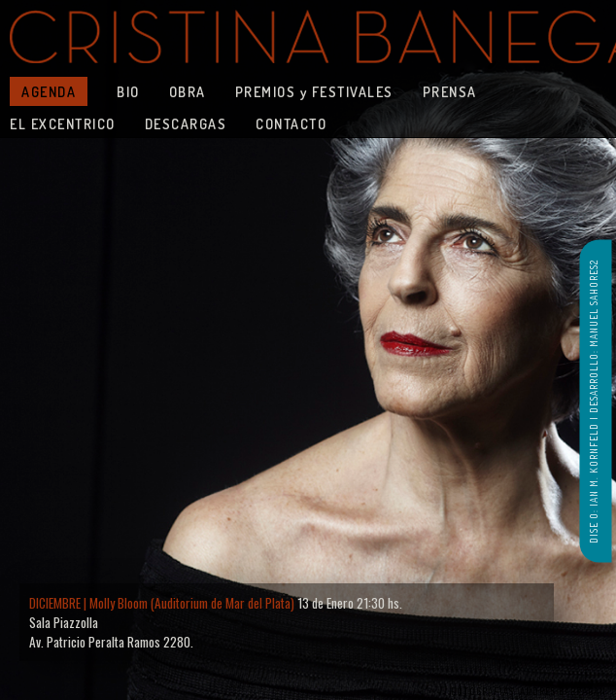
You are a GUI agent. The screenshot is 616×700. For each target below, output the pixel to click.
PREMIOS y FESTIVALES (314, 91)
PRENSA (450, 91)
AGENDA (49, 91)
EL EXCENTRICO (63, 123)
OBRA (188, 91)
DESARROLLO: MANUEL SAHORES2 (594, 336)
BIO (128, 91)
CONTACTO (291, 123)
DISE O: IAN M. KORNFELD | (594, 478)
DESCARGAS (186, 123)
